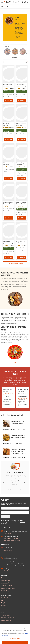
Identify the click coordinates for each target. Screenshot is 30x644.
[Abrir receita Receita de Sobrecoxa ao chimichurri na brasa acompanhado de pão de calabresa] (15, 454)
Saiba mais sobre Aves (19, 37)
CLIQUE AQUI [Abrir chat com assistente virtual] (8, 550)
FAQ (3, 600)
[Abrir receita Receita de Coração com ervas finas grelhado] (15, 425)
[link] (5, 6)
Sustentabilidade (6, 620)
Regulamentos (5, 603)
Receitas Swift (5, 578)
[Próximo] (26, 53)
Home (4, 11)
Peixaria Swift (5, 583)
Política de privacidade (8, 588)
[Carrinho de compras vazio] (28, 2)
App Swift (4, 605)
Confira (15, 363)
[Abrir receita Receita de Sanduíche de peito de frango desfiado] (15, 439)
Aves (10, 11)
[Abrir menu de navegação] (2, 2)
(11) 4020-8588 (8, 533)
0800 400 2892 (13, 560)
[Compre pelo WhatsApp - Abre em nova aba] (16, 2)
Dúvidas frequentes (7, 591)
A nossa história (6, 615)
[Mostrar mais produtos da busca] (15, 263)
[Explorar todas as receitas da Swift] (15, 490)
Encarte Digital (6, 608)
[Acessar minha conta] (25, 2)
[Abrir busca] (23, 2)
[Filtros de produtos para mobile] (26, 62)
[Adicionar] (8, 100)
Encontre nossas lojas (8, 618)
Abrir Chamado (8, 571)
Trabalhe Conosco (7, 586)
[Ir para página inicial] (7, 2)
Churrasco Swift (6, 581)
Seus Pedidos (5, 598)
